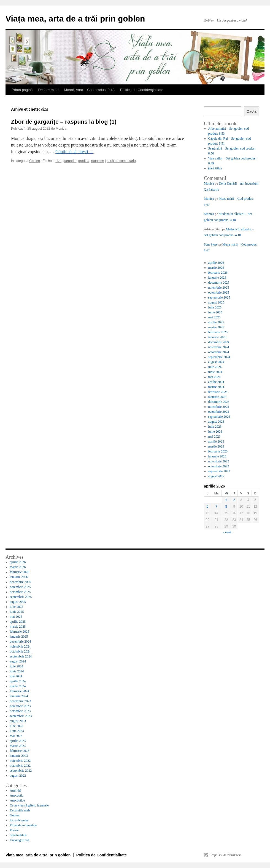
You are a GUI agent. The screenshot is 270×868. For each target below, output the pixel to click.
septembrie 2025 (219, 297)
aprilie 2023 (216, 441)
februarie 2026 (218, 273)
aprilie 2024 (216, 382)
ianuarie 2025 (217, 337)
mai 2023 (214, 436)
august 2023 (216, 422)
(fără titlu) (215, 168)
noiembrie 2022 (219, 461)
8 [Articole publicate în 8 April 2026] (226, 507)
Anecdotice (17, 800)
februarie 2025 (218, 332)
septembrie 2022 (219, 471)
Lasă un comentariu (121, 161)
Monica (61, 129)
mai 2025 (214, 317)
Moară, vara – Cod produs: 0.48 (89, 90)
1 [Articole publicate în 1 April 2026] (226, 500)
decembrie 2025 (219, 283)
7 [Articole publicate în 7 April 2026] (216, 507)
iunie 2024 (215, 372)
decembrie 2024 (219, 342)
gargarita (70, 161)
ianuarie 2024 (217, 397)
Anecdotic (17, 795)
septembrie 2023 (219, 417)
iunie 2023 (215, 432)
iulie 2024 (215, 367)
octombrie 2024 (219, 352)
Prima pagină (22, 90)
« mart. (227, 532)
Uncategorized (20, 840)
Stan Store (211, 244)
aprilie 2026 (216, 263)
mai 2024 (214, 377)
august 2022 (216, 476)
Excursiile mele (20, 810)
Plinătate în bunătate (23, 825)
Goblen (35, 161)
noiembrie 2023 (219, 407)
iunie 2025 (215, 312)
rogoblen (98, 161)
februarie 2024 (218, 392)
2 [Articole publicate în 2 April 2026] (234, 500)
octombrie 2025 (219, 292)
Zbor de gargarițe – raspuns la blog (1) (64, 122)
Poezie (14, 830)
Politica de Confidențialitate (142, 90)
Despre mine (48, 90)
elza (58, 161)
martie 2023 (216, 446)
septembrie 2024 (219, 357)
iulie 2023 (215, 427)
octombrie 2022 (219, 466)
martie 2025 (216, 327)
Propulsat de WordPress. (226, 855)
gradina (84, 161)
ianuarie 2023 (217, 456)
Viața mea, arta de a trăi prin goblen (75, 19)
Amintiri (16, 790)
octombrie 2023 (219, 412)
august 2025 (216, 302)
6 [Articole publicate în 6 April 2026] (208, 507)
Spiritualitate (18, 835)
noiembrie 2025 (219, 287)
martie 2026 (216, 268)
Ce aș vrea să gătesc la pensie (29, 805)
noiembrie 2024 (219, 347)
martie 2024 (216, 387)
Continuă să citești (74, 152)
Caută (252, 111)
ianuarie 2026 (217, 278)
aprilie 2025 (216, 322)
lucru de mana (19, 820)
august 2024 (216, 362)
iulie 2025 (215, 307)
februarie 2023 (218, 451)
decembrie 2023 (219, 402)
